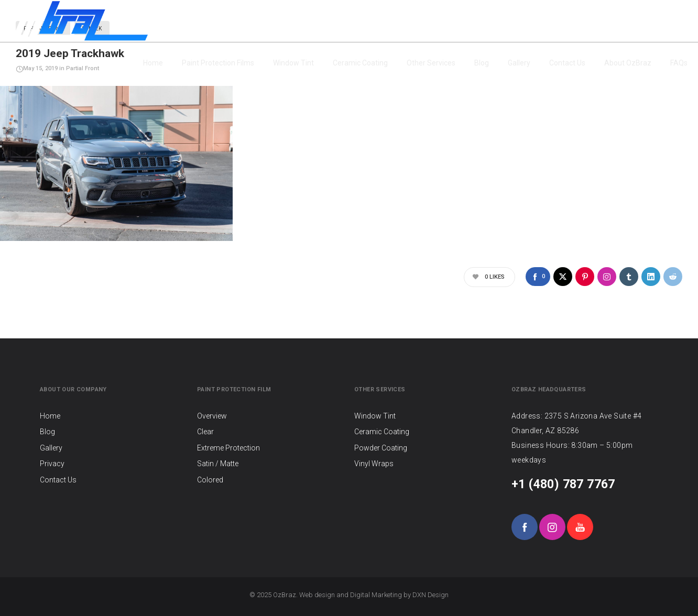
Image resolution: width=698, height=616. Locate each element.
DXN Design (430, 595)
